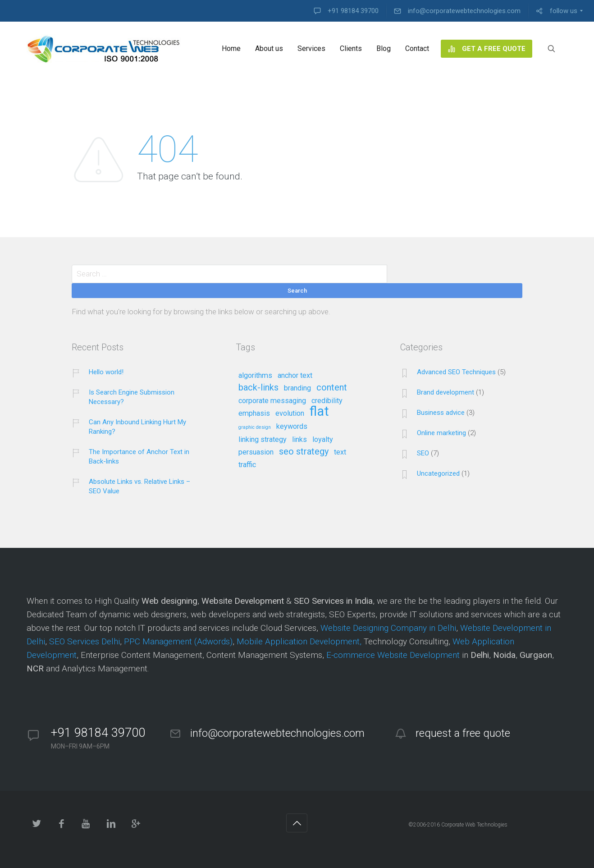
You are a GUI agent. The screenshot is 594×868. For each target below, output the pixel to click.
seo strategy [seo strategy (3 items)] (304, 452)
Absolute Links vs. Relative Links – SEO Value (139, 486)
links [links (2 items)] (299, 440)
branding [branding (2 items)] (297, 388)
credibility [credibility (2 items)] (327, 401)
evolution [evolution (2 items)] (290, 413)
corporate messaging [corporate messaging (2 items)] (272, 401)
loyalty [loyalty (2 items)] (323, 440)
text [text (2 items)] (340, 452)
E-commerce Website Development (393, 655)
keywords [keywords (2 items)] (292, 427)
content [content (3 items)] (332, 388)
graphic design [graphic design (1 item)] (255, 427)
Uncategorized (438, 473)
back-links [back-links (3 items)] (258, 388)
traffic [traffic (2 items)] (247, 465)
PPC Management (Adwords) (178, 641)
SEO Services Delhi (85, 641)
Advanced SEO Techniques (456, 372)
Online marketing (441, 433)
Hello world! (106, 372)
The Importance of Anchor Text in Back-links (139, 457)
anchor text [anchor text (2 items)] (295, 376)
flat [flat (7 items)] (319, 412)
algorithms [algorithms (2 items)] (255, 376)
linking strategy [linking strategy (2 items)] (263, 440)
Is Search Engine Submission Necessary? (132, 397)
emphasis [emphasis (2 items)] (254, 413)
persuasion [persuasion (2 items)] (256, 452)
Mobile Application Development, (299, 641)
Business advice (441, 413)
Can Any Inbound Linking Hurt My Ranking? (137, 427)
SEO (423, 453)
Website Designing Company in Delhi (388, 628)
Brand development (445, 392)
